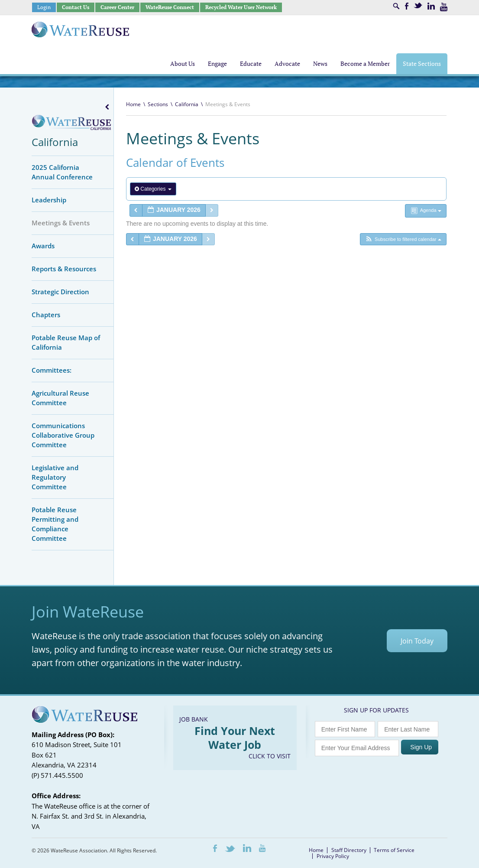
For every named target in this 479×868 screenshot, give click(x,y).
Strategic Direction (60, 292)
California (55, 142)
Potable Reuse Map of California (66, 342)
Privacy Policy (333, 856)
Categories (153, 189)
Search (396, 6)
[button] (403, 239)
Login (44, 7)
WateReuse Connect (170, 7)
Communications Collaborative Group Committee (63, 435)
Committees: (52, 370)
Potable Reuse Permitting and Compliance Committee (55, 524)
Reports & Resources (64, 269)
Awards (43, 246)
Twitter (418, 5)
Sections (158, 104)
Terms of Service (394, 850)
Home (133, 104)
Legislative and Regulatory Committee (55, 477)
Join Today (417, 641)
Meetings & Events (61, 223)
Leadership (49, 200)
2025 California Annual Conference (62, 172)
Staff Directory (349, 850)
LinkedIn (431, 6)
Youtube (444, 7)
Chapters (46, 315)
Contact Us (76, 7)
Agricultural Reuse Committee (60, 398)
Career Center (117, 7)
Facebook (407, 6)
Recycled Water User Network (241, 7)
